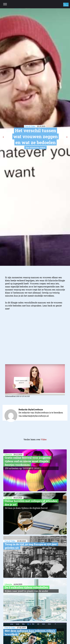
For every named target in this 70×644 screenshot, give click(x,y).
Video (44, 439)
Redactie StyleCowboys (31, 409)
